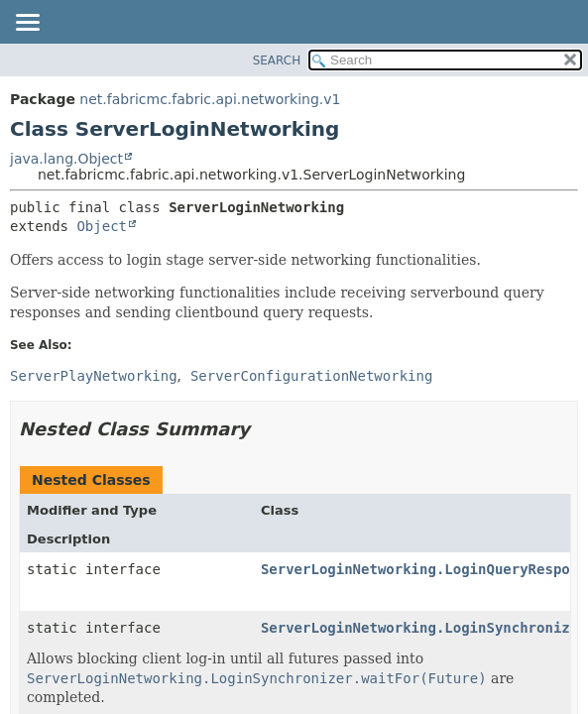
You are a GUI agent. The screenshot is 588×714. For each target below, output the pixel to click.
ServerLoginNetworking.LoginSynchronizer (424, 628)
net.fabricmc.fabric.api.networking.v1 (210, 99)
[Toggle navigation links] (27, 24)
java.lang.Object (66, 159)
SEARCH (277, 60)
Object (102, 226)
